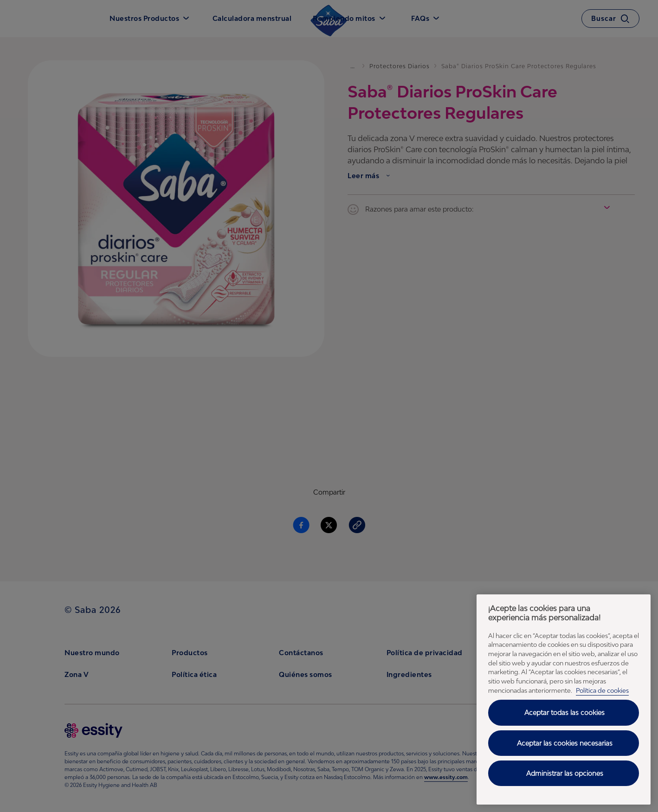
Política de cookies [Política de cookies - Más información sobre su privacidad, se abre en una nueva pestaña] (602, 690)
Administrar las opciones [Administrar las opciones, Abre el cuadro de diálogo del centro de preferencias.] (565, 773)
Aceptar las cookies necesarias (565, 743)
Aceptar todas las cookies (564, 712)
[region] (564, 699)
